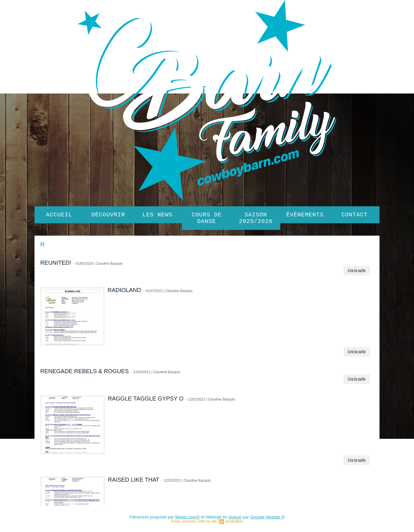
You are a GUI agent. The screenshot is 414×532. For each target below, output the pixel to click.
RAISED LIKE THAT (134, 482)
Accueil (59, 215)
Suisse (235, 519)
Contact (355, 215)
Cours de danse (207, 219)
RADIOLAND (124, 292)
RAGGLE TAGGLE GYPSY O (146, 401)
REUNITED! (56, 265)
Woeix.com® (187, 519)
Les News (158, 215)
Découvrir (108, 215)
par (246, 519)
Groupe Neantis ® (267, 519)
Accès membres (183, 524)
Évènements (305, 215)
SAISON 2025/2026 (256, 219)
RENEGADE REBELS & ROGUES (85, 373)
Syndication (234, 524)
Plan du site (208, 524)
